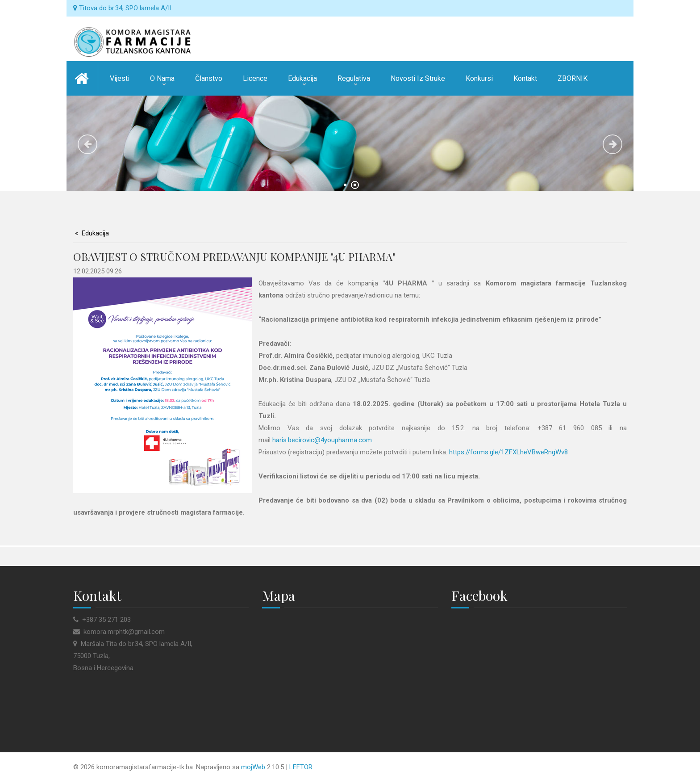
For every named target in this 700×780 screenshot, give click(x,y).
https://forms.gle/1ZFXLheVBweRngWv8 (508, 452)
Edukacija (95, 233)
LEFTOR (301, 767)
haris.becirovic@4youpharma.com (322, 440)
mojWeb (253, 767)
